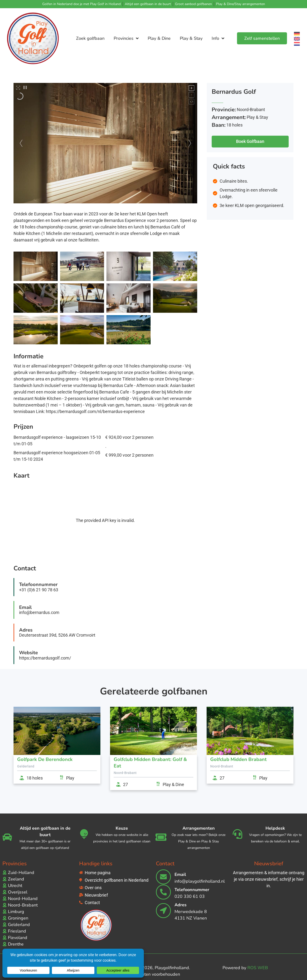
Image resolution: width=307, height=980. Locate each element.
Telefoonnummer (192, 890)
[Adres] (163, 911)
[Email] (163, 877)
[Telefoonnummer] (163, 892)
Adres (181, 905)
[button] (250, 139)
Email (180, 874)
